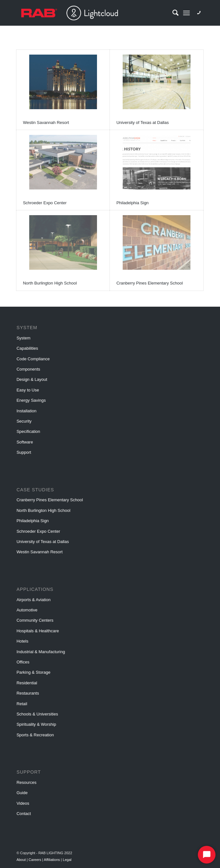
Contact (24, 814)
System (23, 338)
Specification (28, 431)
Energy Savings (31, 400)
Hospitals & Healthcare (38, 631)
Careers (35, 860)
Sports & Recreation (35, 735)
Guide (22, 793)
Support (24, 452)
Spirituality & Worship (36, 724)
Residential (27, 683)
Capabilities (27, 348)
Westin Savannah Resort (46, 123)
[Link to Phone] (199, 13)
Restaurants (28, 693)
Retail (22, 704)
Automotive (27, 610)
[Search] (172, 13)
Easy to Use (28, 390)
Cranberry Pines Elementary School (150, 283)
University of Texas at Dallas (142, 123)
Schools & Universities (37, 714)
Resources (26, 782)
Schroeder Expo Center (45, 203)
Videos (23, 803)
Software (25, 442)
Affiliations (53, 860)
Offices (23, 662)
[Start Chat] (207, 855)
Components (28, 369)
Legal (67, 860)
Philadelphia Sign (132, 203)
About (22, 860)
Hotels (22, 641)
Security (24, 421)
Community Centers (35, 620)
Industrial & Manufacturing (41, 652)
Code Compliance (33, 359)
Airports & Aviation (33, 600)
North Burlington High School (50, 283)
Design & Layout (32, 379)
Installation (26, 411)
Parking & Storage (33, 672)
